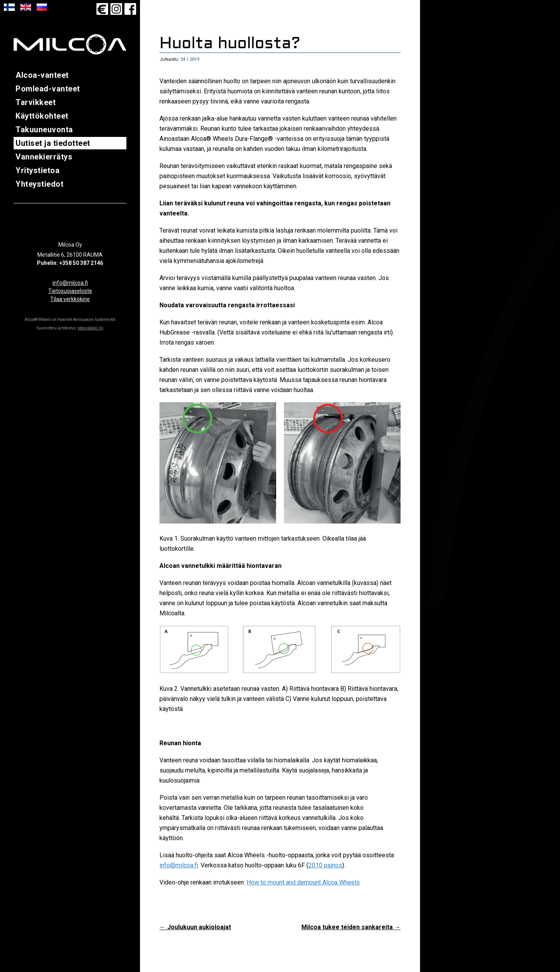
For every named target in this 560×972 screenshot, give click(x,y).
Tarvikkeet (36, 102)
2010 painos (325, 868)
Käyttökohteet (42, 116)
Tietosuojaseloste (70, 291)
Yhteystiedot (39, 184)
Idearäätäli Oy (91, 328)
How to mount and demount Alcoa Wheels (303, 885)
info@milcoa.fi (70, 283)
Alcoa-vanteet (42, 75)
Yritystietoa (38, 170)
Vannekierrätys (44, 157)
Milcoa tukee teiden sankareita (351, 930)
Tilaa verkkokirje (70, 299)
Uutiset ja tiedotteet (53, 143)
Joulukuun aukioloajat (195, 930)
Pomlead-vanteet (48, 89)
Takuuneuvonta (44, 130)
